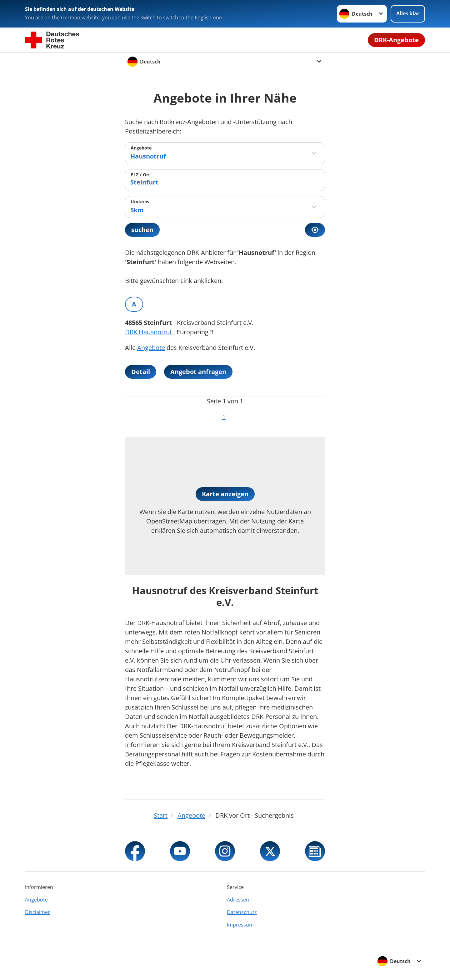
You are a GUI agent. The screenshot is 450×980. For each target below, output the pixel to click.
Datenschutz (242, 912)
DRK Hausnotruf (149, 332)
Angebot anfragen (198, 372)
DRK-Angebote (396, 40)
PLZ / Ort (140, 175)
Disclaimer (37, 912)
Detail (141, 372)
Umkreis (140, 202)
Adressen (238, 900)
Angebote (141, 148)
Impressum (240, 925)
